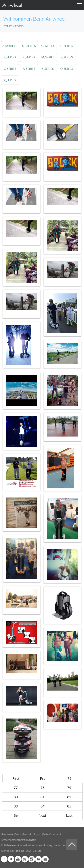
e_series (29, 57)
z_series (67, 57)
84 (42, 806)
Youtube (18, 859)
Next (42, 815)
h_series (67, 46)
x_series (10, 80)
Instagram (32, 859)
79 (69, 788)
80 (16, 797)
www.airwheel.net (21, 845)
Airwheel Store (25, 859)
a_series (29, 69)
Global (45, 859)
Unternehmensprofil (14, 840)
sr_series (48, 46)
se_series (29, 46)
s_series (48, 69)
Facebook (4, 859)
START (8, 26)
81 (42, 797)
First (16, 778)
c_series (10, 69)
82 (69, 797)
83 (16, 806)
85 (69, 806)
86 (16, 815)
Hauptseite (7, 834)
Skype (38, 859)
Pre (43, 778)
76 (69, 778)
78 (42, 788)
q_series (67, 69)
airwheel (10, 46)
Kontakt (32, 840)
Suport (38, 834)
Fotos (18, 834)
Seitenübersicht (52, 834)
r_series (10, 57)
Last (69, 815)
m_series (48, 57)
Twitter (11, 859)
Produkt (28, 834)
